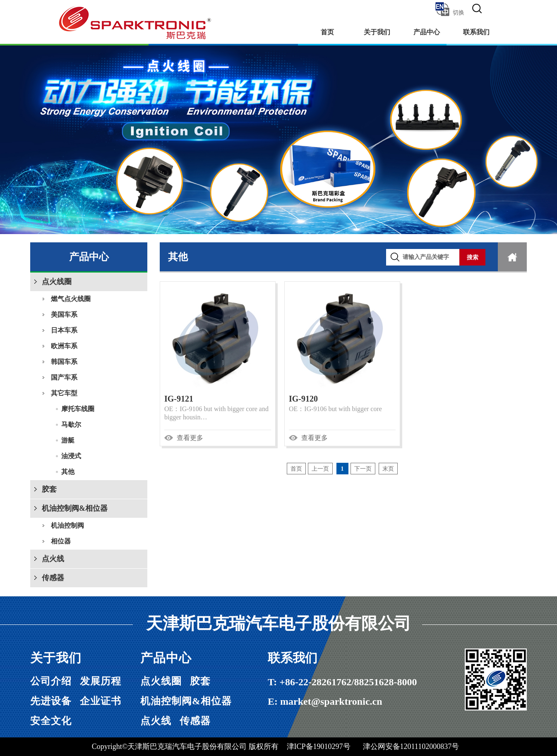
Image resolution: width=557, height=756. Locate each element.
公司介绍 (51, 681)
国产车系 (64, 377)
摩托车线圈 (78, 409)
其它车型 (64, 393)
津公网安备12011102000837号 (411, 746)
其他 (68, 472)
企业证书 (101, 701)
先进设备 (51, 701)
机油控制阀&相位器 (75, 508)
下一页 (363, 469)
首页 (327, 32)
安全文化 (51, 721)
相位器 (61, 541)
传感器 (53, 578)
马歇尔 (71, 425)
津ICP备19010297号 (319, 746)
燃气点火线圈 (71, 299)
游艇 (68, 440)
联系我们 (476, 32)
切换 (449, 9)
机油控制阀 (67, 525)
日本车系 (64, 330)
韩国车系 (64, 362)
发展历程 (101, 681)
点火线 (53, 559)
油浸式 (71, 456)
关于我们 (377, 32)
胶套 (49, 489)
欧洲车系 (64, 346)
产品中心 (427, 32)
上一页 (320, 469)
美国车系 (64, 315)
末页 (388, 469)
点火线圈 (57, 282)
